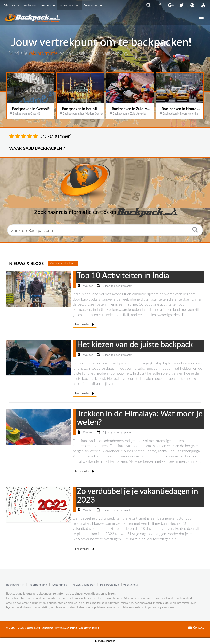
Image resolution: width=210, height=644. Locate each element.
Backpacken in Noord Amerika (180, 114)
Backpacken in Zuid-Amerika (135, 109)
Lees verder (85, 324)
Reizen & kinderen (84, 585)
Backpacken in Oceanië (31, 109)
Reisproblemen (110, 585)
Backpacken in (15, 585)
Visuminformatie (94, 5)
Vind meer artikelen (63, 263)
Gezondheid (60, 585)
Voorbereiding (39, 585)
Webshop (30, 5)
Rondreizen (48, 5)
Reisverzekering (70, 5)
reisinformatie (43, 53)
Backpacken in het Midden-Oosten (90, 109)
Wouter (88, 286)
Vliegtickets (11, 5)
